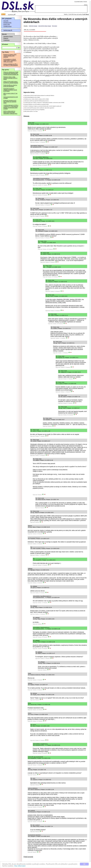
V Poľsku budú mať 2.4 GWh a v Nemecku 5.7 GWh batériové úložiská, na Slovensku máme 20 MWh (11, 107)
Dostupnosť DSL (7, 23)
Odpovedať (30, 131)
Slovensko (54, 26)
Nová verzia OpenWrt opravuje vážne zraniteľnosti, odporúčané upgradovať (39, 108)
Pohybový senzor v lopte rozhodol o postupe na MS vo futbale (10, 78)
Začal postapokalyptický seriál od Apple (11, 97)
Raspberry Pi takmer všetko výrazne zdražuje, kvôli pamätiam (10, 56)
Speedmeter (6, 36)
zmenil (47, 75)
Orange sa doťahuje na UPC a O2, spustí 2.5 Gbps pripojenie (11, 65)
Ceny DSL (6, 21)
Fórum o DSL (7, 24)
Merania (11, 36)
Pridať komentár (28, 857)
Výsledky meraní (7, 26)
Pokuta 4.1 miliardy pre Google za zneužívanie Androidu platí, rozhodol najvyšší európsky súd (11, 73)
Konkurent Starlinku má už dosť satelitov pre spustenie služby (10, 102)
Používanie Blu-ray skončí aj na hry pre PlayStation (10, 86)
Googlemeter (7, 40)
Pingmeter (6, 38)
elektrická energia (33, 26)
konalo (38, 81)
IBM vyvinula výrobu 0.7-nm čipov (10, 94)
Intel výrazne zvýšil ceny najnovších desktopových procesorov (37, 101)
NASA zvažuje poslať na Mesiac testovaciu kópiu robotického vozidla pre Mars (10, 112)
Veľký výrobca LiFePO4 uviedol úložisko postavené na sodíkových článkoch (39, 96)
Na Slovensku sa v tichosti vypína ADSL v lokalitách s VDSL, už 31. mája (10, 60)
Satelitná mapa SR (8, 30)
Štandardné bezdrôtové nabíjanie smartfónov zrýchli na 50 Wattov (10, 90)
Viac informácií (20, 866)
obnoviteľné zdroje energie (45, 26)
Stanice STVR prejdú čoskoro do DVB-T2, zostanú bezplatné (11, 82)
